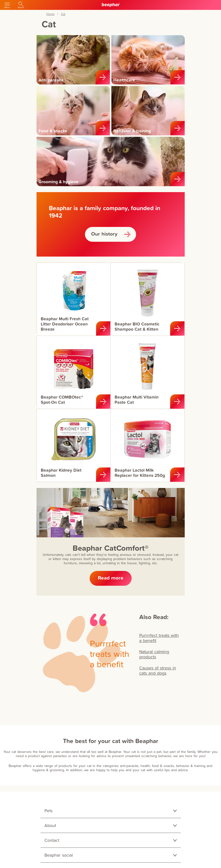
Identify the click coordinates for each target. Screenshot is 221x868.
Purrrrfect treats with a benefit (159, 638)
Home (50, 14)
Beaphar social (59, 855)
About (50, 825)
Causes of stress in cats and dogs (158, 670)
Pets (49, 811)
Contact (52, 840)
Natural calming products (154, 654)
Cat (63, 14)
